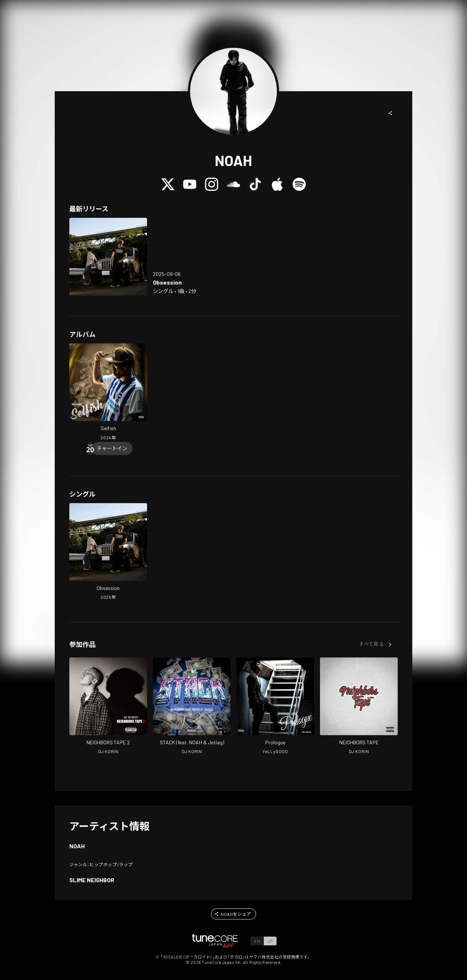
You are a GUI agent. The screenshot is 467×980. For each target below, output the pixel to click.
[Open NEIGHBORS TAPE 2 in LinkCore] (108, 707)
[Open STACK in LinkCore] (192, 707)
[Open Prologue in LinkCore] (275, 707)
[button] (390, 113)
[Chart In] (112, 448)
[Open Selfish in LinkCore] (108, 393)
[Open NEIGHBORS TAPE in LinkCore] (359, 707)
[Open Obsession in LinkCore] (108, 257)
